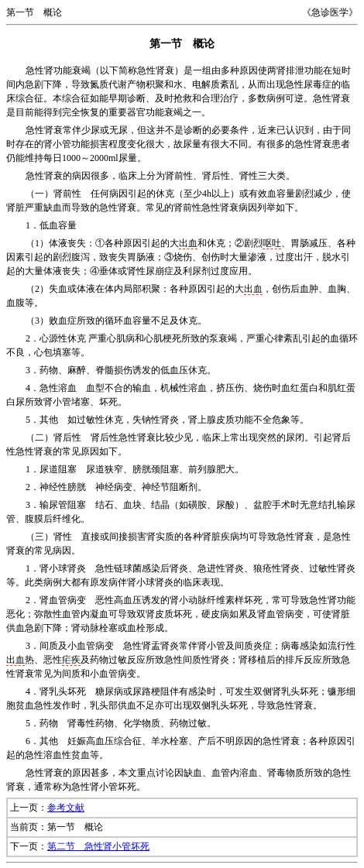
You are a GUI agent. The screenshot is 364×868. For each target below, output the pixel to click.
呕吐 (272, 243)
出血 (188, 243)
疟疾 (71, 660)
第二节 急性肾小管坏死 (98, 846)
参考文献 (66, 808)
